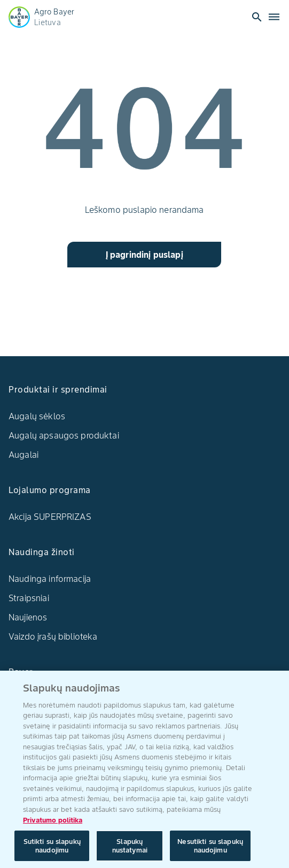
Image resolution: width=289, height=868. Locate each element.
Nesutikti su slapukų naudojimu (210, 850)
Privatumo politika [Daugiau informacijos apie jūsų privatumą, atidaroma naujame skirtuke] (53, 824)
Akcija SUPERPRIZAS (50, 517)
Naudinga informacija (50, 579)
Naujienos (28, 617)
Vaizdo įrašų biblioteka (53, 636)
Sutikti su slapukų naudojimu (52, 850)
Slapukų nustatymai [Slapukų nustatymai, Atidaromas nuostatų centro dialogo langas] (130, 850)
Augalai (24, 455)
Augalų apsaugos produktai (64, 435)
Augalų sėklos (37, 416)
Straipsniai (29, 598)
